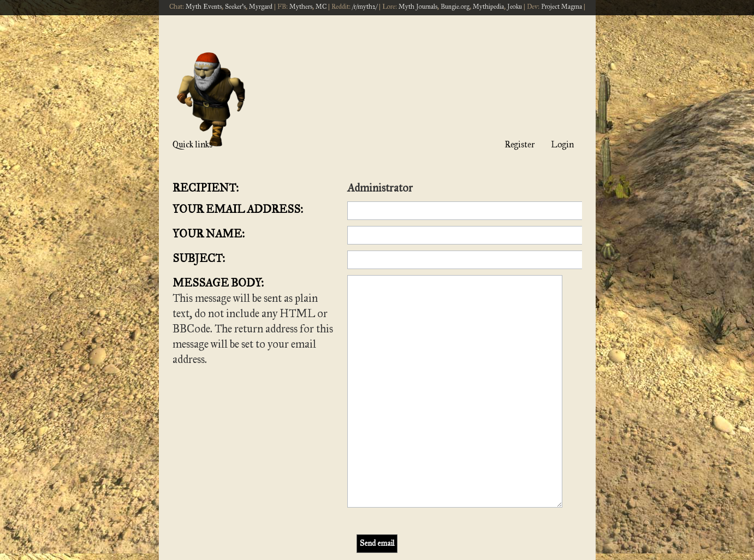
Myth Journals (418, 7)
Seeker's (235, 7)
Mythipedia (488, 7)
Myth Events (204, 7)
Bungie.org (455, 7)
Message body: (218, 283)
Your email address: (238, 209)
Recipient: (206, 188)
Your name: (209, 234)
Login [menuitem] (562, 144)
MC (321, 7)
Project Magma (562, 7)
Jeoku (515, 7)
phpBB (347, 520)
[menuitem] (495, 498)
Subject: (199, 258)
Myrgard (261, 7)
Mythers (301, 7)
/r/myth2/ (365, 7)
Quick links (192, 144)
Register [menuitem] (520, 144)
